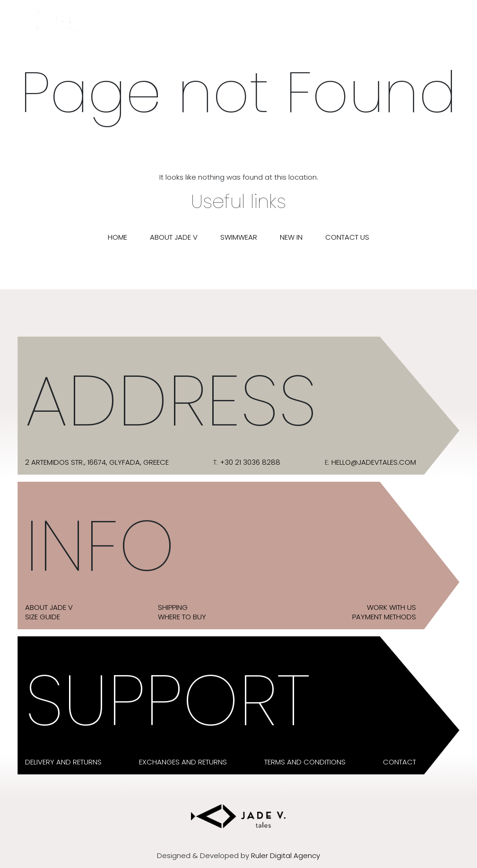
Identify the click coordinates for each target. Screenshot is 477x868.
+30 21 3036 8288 (250, 462)
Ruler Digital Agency (286, 856)
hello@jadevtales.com (374, 462)
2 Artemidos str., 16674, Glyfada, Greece (97, 462)
